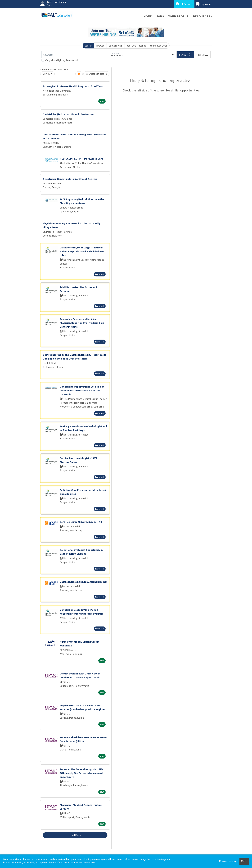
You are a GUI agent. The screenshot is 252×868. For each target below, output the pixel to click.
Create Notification (96, 74)
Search (88, 46)
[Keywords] (75, 55)
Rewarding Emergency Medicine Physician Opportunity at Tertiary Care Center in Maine (82, 323)
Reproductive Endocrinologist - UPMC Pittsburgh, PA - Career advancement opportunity (82, 773)
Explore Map (116, 46)
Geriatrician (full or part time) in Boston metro (70, 114)
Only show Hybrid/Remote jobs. (63, 60)
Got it (244, 861)
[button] (202, 55)
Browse (100, 46)
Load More (75, 835)
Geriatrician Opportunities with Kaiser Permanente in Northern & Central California (82, 390)
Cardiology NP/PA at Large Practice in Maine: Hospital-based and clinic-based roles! (82, 251)
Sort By (46, 74)
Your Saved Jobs (159, 46)
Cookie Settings (228, 861)
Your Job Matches (136, 46)
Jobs (160, 16)
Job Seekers (184, 4)
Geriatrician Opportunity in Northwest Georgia (70, 179)
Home (148, 16)
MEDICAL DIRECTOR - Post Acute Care (81, 159)
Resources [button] (202, 16)
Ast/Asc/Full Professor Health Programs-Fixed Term (73, 86)
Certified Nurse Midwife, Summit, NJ (81, 522)
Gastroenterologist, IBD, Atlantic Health (83, 582)
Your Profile (179, 16)
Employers (204, 4)
